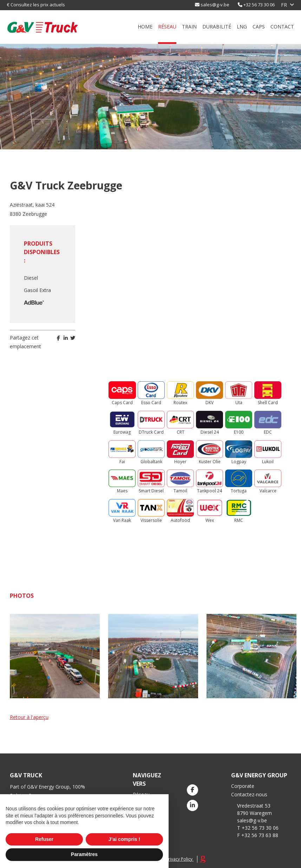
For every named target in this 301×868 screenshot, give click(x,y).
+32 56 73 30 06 (259, 5)
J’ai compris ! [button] (124, 839)
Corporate (243, 786)
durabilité (217, 27)
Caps (259, 27)
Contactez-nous (249, 794)
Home (145, 27)
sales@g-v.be (215, 5)
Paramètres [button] (84, 854)
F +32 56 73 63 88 (258, 835)
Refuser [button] (44, 839)
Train (189, 27)
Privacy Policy (179, 859)
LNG (242, 27)
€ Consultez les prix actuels (36, 5)
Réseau (167, 27)
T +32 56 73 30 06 (258, 828)
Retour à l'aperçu (29, 717)
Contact (282, 27)
